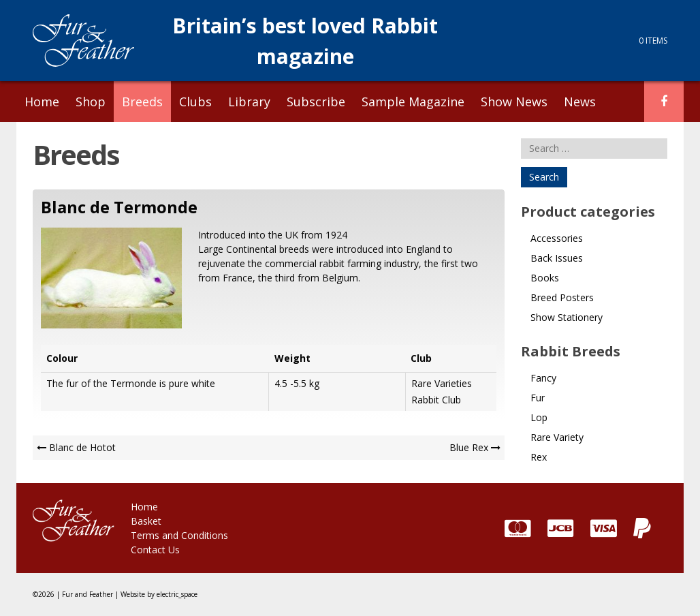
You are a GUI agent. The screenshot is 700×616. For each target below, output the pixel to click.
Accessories (557, 238)
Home (42, 102)
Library (249, 102)
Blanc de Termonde (119, 207)
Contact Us (155, 550)
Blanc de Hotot (82, 447)
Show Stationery (567, 317)
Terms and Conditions (179, 535)
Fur (538, 398)
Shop (91, 102)
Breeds (142, 102)
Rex (539, 457)
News (580, 102)
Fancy (543, 378)
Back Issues (557, 258)
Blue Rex (469, 447)
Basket (146, 521)
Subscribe (316, 102)
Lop (539, 417)
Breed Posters (562, 297)
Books (545, 278)
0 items (653, 41)
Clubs (195, 102)
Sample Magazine (413, 102)
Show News (514, 102)
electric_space (177, 594)
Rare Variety (557, 437)
